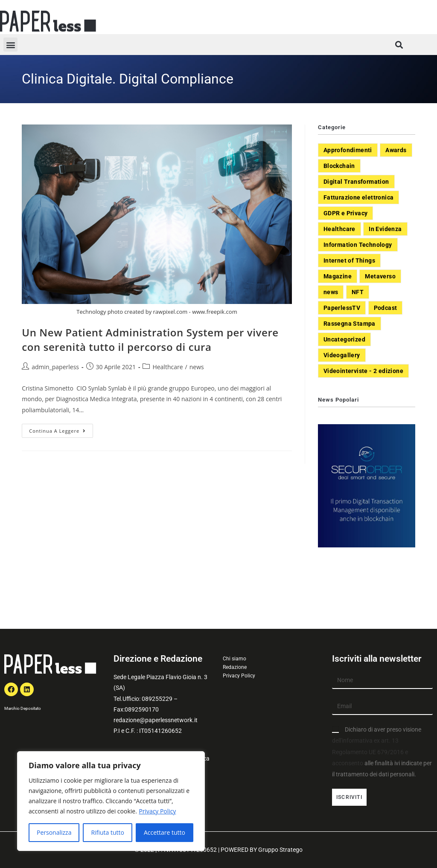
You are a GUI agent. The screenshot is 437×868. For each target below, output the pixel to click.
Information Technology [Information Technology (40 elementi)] (358, 245)
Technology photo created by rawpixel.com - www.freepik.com (157, 312)
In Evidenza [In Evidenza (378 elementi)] (385, 229)
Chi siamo (235, 659)
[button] (10, 45)
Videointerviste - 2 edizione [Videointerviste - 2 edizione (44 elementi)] (363, 371)
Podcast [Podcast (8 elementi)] (386, 308)
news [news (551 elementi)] (331, 292)
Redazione (235, 667)
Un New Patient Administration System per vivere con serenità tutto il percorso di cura (150, 340)
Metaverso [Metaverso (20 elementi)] (380, 276)
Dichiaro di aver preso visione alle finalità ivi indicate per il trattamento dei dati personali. (382, 752)
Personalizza (54, 832)
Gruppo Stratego (280, 850)
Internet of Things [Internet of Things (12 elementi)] (349, 260)
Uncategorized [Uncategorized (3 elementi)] (344, 339)
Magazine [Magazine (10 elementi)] (338, 276)
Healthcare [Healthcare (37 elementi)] (339, 229)
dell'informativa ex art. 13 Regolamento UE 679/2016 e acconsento (370, 752)
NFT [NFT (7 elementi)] (358, 292)
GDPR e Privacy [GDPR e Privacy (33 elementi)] (346, 213)
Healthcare (168, 367)
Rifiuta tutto (107, 832)
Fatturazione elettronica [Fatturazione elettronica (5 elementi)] (359, 197)
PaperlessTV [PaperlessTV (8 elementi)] (342, 308)
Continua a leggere (61, 429)
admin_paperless (55, 367)
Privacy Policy (157, 811)
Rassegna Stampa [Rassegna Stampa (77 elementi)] (350, 324)
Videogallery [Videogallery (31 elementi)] (342, 355)
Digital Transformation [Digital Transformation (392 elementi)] (356, 182)
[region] (111, 801)
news (197, 367)
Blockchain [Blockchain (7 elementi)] (339, 166)
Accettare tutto (165, 832)
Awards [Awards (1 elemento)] (396, 150)
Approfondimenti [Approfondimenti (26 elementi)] (348, 150)
